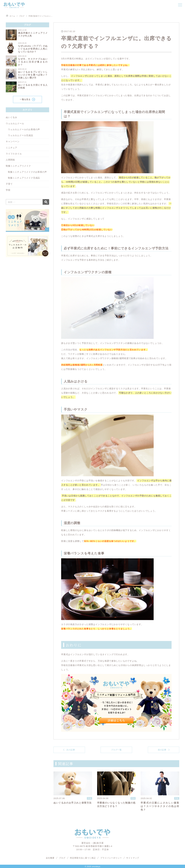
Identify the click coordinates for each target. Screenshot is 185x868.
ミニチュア (11, 148)
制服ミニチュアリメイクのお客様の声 (27, 172)
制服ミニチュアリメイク (18, 166)
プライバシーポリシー (111, 858)
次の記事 (71, 750)
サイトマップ (133, 858)
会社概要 (50, 858)
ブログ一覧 (116, 750)
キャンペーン (13, 141)
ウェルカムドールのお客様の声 (24, 129)
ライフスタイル (14, 154)
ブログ (62, 858)
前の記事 (162, 750)
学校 (8, 190)
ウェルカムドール (15, 123)
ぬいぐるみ (11, 117)
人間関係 (10, 160)
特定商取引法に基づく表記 (83, 858)
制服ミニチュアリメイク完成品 (24, 178)
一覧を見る (25, 99)
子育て (9, 184)
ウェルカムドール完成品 (21, 135)
